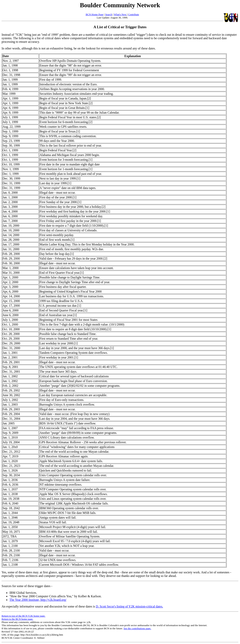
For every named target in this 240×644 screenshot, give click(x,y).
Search (109, 14)
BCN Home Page (94, 14)
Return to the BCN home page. (17, 619)
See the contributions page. (137, 628)
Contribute (134, 14)
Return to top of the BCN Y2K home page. (23, 616)
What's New (120, 14)
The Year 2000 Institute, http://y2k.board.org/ (38, 600)
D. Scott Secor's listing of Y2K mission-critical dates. (129, 606)
